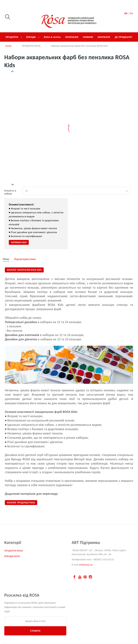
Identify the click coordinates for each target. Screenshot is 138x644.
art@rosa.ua (86, 565)
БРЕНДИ (31, 37)
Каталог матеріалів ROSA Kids (24, 270)
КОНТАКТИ (104, 37)
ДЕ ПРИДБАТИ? (124, 37)
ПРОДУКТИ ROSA (31, 46)
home (8, 46)
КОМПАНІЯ (72, 37)
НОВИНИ (88, 37)
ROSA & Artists (52, 37)
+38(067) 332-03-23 (103, 560)
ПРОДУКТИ (12, 37)
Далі (13, 185)
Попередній (13, 71)
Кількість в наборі (10, 192)
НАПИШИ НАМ (19, 242)
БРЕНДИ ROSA (12, 556)
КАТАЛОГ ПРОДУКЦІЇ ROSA (21, 503)
